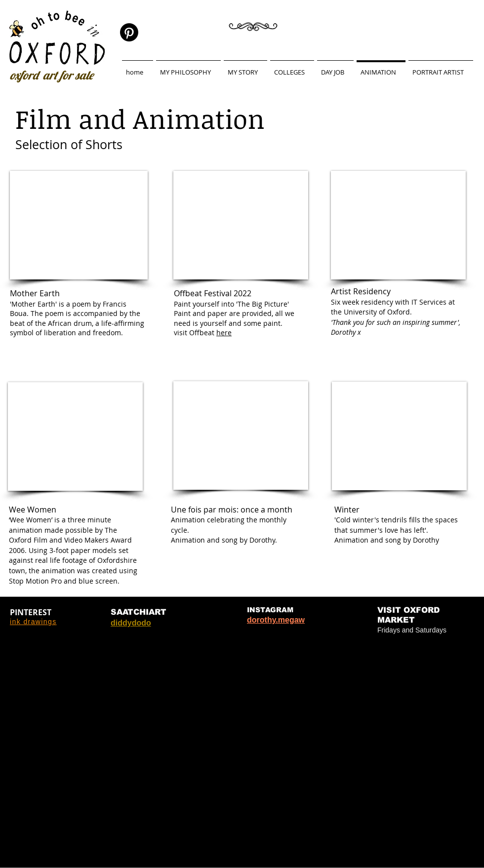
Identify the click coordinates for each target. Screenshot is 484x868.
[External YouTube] (79, 225)
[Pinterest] (129, 32)
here (224, 333)
